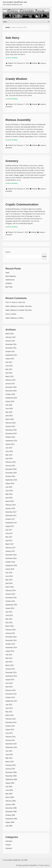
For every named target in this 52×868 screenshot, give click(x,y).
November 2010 (11, 744)
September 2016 (11, 565)
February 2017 (11, 548)
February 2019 (11, 462)
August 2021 (10, 359)
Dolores (11, 63)
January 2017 (10, 551)
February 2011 (11, 737)
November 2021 (11, 348)
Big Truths (9, 287)
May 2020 (9, 412)
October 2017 (10, 519)
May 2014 (9, 658)
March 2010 (10, 762)
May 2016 (9, 580)
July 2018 (9, 487)
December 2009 (11, 772)
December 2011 (11, 722)
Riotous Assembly (18, 120)
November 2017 (11, 516)
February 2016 (11, 590)
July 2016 (9, 573)
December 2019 (11, 430)
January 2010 (10, 769)
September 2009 (11, 779)
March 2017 (10, 544)
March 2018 (10, 501)
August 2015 (10, 608)
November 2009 (11, 776)
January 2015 (10, 633)
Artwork (35, 63)
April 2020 (9, 416)
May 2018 (9, 494)
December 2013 (11, 672)
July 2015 (9, 612)
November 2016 (11, 558)
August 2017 (10, 526)
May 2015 (9, 619)
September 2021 (11, 355)
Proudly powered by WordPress (27, 865)
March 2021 (10, 376)
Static (7, 273)
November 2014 (11, 640)
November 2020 (11, 391)
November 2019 (11, 434)
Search (8, 252)
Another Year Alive (25, 306)
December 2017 (11, 512)
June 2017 (9, 533)
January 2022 (10, 341)
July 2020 (9, 405)
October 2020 (10, 394)
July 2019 (9, 448)
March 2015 (10, 626)
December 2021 (11, 344)
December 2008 (11, 808)
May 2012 (9, 712)
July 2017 (9, 530)
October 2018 (10, 476)
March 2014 (10, 665)
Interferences (10, 280)
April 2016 (9, 583)
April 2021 (9, 373)
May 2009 (9, 794)
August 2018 (10, 483)
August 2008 (10, 822)
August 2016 (10, 569)
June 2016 (9, 576)
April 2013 (9, 687)
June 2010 (9, 754)
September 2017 (11, 523)
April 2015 (9, 623)
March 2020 (10, 419)
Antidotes (9, 283)
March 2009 (10, 797)
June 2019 (9, 451)
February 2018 (11, 505)
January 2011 (10, 740)
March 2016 (10, 587)
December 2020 (11, 387)
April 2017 (9, 541)
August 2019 (10, 444)
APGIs (14, 314)
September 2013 (11, 676)
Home (8, 27)
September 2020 (11, 398)
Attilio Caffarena (11, 306)
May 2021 (9, 369)
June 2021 (9, 366)
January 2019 (10, 466)
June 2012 (9, 708)
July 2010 (9, 751)
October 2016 (10, 562)
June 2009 (9, 790)
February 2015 (11, 630)
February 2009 (11, 801)
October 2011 (10, 726)
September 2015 (11, 605)
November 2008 (11, 812)
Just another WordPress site (15, 2)
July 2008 (9, 826)
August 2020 (10, 401)
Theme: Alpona (44, 865)
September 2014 (11, 648)
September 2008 (11, 819)
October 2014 (10, 644)
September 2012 (11, 701)
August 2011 (10, 730)
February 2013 (11, 690)
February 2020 (11, 423)
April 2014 (9, 662)
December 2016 (11, 555)
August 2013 (10, 680)
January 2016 (10, 594)
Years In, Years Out (18, 302)
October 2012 (10, 697)
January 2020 (10, 426)
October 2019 (10, 437)
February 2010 (11, 765)
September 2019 (11, 441)
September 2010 (11, 747)
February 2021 (11, 380)
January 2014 (10, 669)
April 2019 (9, 458)
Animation (9, 841)
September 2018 (11, 480)
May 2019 (9, 455)
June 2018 (9, 491)
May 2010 (9, 758)
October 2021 (10, 351)
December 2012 (11, 694)
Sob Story (12, 38)
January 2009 (10, 804)
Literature (9, 848)
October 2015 (10, 601)
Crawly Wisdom (16, 79)
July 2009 (9, 787)
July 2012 (9, 705)
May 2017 (9, 537)
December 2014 (11, 637)
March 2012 (10, 715)
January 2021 (10, 384)
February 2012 (11, 719)
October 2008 (10, 815)
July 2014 (9, 655)
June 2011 (9, 733)
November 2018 (11, 473)
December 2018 (11, 469)
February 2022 (11, 337)
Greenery (12, 161)
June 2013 (9, 683)
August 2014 (10, 651)
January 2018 (10, 508)
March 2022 (10, 334)
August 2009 (10, 783)
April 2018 (9, 498)
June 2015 (9, 615)
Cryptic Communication (22, 204)
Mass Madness (11, 276)
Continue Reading (11, 58)
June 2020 (9, 409)
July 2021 (9, 362)
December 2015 (11, 598)
